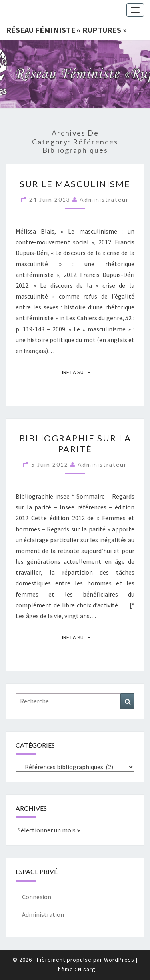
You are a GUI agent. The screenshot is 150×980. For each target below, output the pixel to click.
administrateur (104, 199)
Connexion (37, 897)
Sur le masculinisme (75, 184)
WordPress (119, 960)
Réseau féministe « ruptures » (66, 30)
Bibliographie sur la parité (75, 443)
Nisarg (87, 969)
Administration (43, 914)
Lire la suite (77, 372)
